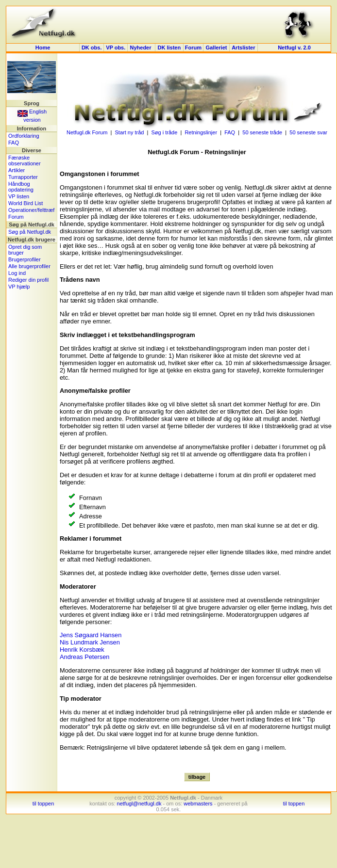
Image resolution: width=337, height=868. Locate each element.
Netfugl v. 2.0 (294, 48)
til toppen (43, 804)
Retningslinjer (201, 132)
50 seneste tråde (262, 132)
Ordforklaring (24, 136)
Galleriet (216, 48)
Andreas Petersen (84, 657)
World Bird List (25, 203)
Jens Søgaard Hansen (91, 635)
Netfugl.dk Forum (87, 132)
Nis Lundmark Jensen (90, 642)
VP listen (19, 196)
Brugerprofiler (25, 259)
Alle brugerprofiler (29, 266)
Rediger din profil (28, 280)
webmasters (198, 804)
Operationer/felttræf (31, 210)
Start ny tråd (129, 132)
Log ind (17, 273)
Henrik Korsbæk (82, 650)
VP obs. (116, 48)
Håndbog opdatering (21, 187)
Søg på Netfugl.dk (30, 232)
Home (43, 48)
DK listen (169, 48)
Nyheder (141, 48)
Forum (193, 48)
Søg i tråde (165, 132)
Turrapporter (23, 177)
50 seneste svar (308, 132)
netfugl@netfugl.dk (139, 804)
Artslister (243, 48)
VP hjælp (19, 287)
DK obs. (92, 48)
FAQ (14, 143)
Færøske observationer (25, 161)
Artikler (17, 170)
